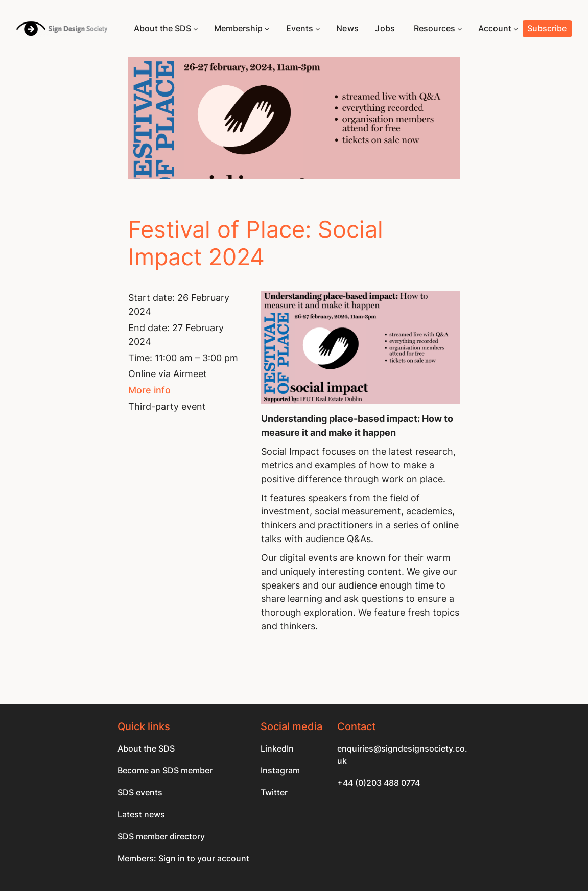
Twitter (274, 793)
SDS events (140, 793)
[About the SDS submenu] (196, 29)
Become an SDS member (165, 771)
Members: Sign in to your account (183, 859)
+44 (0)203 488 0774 (379, 783)
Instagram (280, 771)
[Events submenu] (318, 29)
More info (149, 390)
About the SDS (146, 749)
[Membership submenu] (267, 29)
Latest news (141, 815)
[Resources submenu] (460, 29)
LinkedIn (277, 749)
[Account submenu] (516, 29)
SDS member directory (161, 837)
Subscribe (547, 28)
